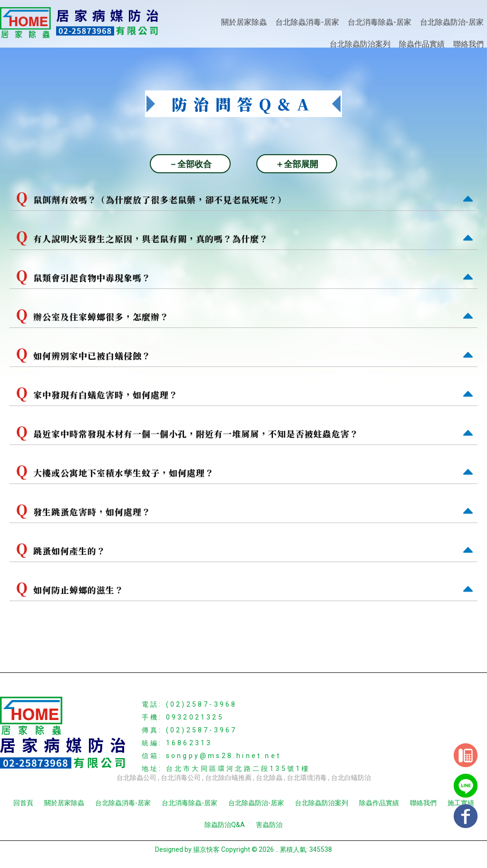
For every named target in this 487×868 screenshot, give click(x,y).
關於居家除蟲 (244, 22)
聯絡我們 (468, 44)
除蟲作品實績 (422, 44)
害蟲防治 (269, 825)
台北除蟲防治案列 (360, 44)
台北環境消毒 (307, 778)
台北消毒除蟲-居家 (380, 22)
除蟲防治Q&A (225, 825)
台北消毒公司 (181, 778)
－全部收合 (190, 164)
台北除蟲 (269, 778)
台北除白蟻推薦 (228, 778)
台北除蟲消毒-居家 (307, 22)
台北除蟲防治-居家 (452, 22)
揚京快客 (206, 849)
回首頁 (23, 803)
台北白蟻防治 (351, 778)
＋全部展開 (297, 164)
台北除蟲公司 (136, 778)
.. (277, 849)
